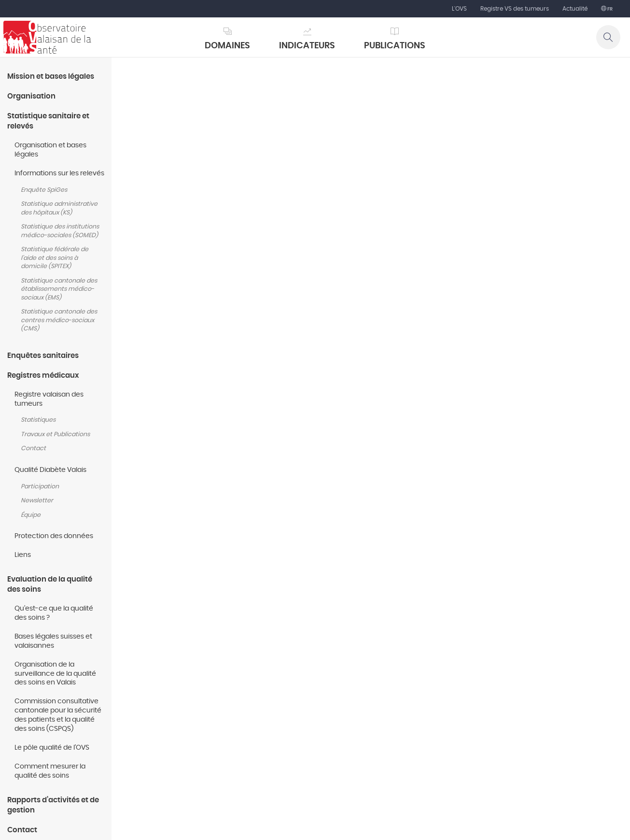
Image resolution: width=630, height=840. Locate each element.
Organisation (31, 96)
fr (609, 9)
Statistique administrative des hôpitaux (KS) (59, 208)
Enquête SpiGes (44, 190)
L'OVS (459, 9)
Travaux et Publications (55, 434)
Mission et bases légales (51, 77)
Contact (33, 448)
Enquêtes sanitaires (43, 356)
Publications (395, 46)
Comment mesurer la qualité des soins (50, 771)
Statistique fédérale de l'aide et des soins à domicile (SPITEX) (55, 258)
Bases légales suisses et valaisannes (53, 641)
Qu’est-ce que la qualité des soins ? (54, 613)
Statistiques (38, 420)
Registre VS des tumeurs (515, 9)
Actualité (575, 9)
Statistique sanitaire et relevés (48, 121)
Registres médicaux (43, 376)
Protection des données (54, 536)
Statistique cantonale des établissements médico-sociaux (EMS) (59, 289)
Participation (40, 487)
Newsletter (37, 501)
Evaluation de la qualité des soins (50, 584)
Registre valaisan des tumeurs (49, 399)
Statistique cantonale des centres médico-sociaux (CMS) (59, 320)
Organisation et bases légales (50, 150)
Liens (23, 555)
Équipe (31, 515)
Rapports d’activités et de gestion (53, 805)
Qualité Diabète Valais (51, 470)
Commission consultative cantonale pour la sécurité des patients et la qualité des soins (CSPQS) (58, 715)
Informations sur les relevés (59, 173)
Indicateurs (307, 46)
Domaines (227, 46)
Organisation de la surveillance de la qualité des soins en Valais (55, 674)
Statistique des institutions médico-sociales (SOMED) (60, 231)
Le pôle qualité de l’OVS (52, 748)
